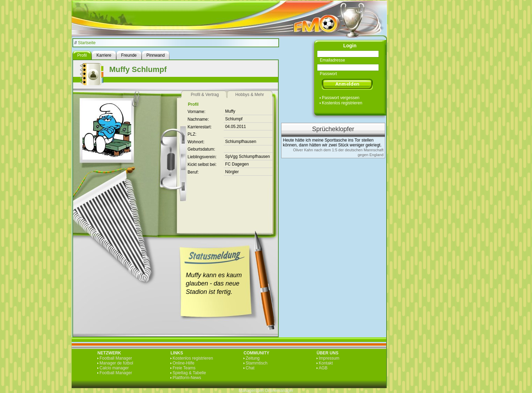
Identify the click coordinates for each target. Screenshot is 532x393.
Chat (250, 368)
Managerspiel (251, 391)
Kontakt (326, 363)
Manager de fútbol (116, 363)
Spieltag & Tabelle (189, 373)
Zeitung (253, 358)
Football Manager (116, 358)
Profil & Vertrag (205, 95)
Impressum (329, 358)
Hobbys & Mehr (250, 95)
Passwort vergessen (341, 98)
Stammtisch (257, 363)
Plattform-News (187, 378)
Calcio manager (114, 368)
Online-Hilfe (184, 363)
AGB (323, 368)
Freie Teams (184, 368)
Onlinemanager (279, 391)
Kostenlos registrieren (342, 103)
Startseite (87, 43)
